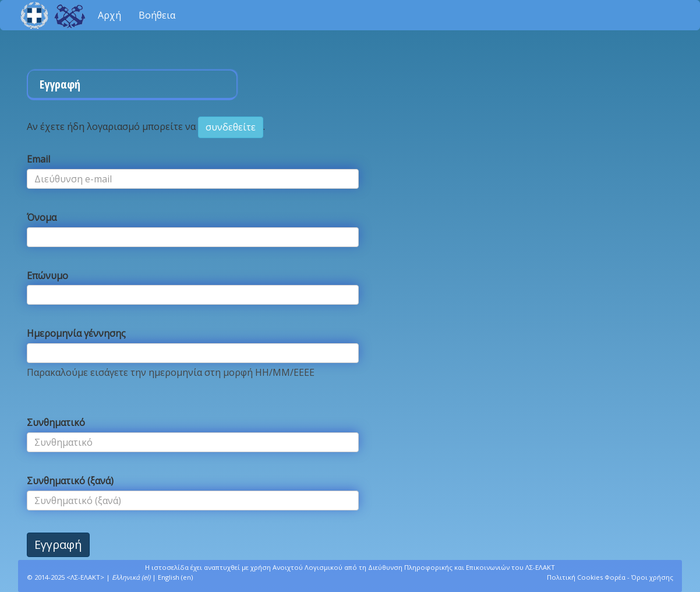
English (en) (175, 577)
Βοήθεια (157, 15)
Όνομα (42, 217)
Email (38, 159)
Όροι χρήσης (652, 577)
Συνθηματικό (56, 422)
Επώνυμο (47, 276)
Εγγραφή (58, 545)
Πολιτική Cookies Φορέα (586, 577)
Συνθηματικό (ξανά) (70, 481)
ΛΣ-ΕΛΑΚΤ (85, 577)
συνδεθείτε (231, 127)
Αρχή (109, 15)
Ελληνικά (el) (131, 577)
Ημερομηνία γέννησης (76, 333)
